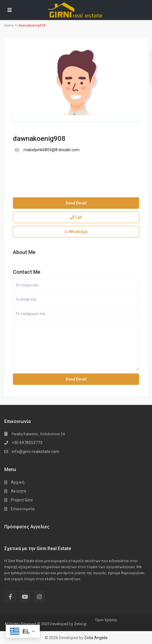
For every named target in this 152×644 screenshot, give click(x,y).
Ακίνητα (18, 491)
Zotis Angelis (96, 638)
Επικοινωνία (23, 509)
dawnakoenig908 (39, 139)
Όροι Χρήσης (106, 620)
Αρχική (18, 482)
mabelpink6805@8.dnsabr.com (52, 150)
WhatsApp (76, 232)
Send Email (76, 203)
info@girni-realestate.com (35, 452)
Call (76, 217)
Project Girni (22, 500)
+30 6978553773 (27, 443)
